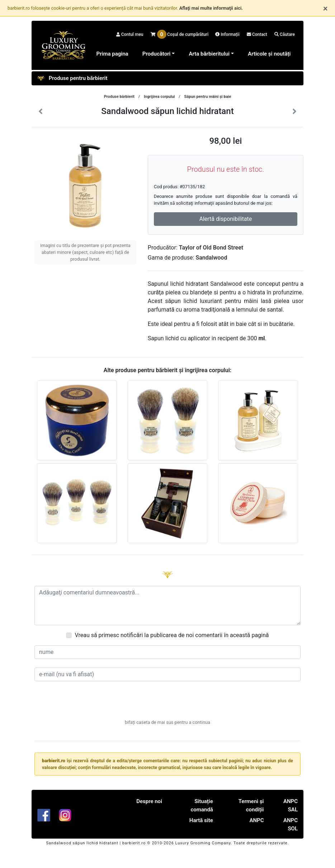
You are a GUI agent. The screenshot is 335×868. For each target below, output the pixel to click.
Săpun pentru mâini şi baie (208, 97)
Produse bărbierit (119, 97)
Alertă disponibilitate (225, 219)
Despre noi (149, 801)
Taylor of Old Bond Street (211, 248)
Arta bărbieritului (209, 54)
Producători (157, 54)
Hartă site (201, 820)
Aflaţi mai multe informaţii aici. (211, 8)
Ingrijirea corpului (159, 97)
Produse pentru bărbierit (72, 79)
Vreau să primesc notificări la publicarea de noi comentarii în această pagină (172, 635)
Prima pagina (112, 54)
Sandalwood (211, 258)
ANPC (256, 820)
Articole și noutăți (269, 54)
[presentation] (167, 704)
